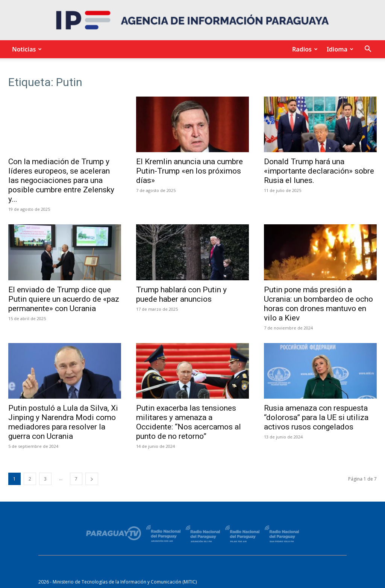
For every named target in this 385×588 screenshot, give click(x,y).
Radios (304, 49)
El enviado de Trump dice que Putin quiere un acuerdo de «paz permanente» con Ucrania (64, 299)
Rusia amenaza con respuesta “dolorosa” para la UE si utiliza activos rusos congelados (316, 417)
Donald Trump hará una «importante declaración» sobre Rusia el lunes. (319, 171)
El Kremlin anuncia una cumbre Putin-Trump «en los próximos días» (189, 171)
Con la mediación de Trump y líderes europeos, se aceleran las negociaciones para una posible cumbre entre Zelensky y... (61, 180)
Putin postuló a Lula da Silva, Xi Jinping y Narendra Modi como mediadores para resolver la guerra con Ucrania (63, 422)
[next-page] (92, 479)
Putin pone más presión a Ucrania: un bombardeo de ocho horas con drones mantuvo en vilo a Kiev (318, 304)
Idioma (339, 49)
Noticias (26, 49)
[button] (368, 50)
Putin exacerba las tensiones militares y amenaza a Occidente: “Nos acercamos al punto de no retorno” (189, 422)
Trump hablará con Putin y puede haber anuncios (181, 294)
